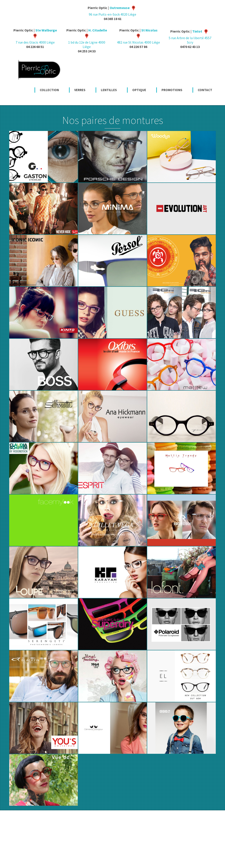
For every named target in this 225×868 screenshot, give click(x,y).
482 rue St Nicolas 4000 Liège (138, 36)
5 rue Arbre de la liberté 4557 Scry (190, 37)
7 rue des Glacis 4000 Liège (36, 36)
